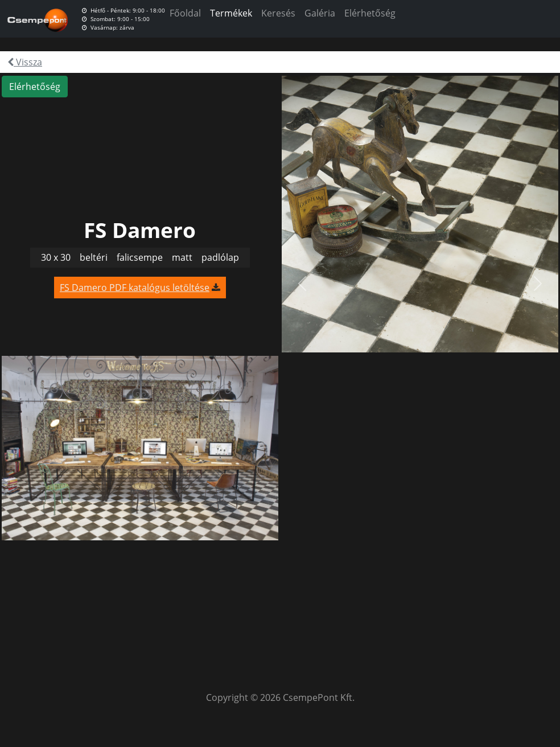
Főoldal (185, 13)
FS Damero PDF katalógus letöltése (135, 288)
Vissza (25, 62)
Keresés (278, 13)
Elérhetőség (370, 13)
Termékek (231, 13)
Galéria (320, 13)
